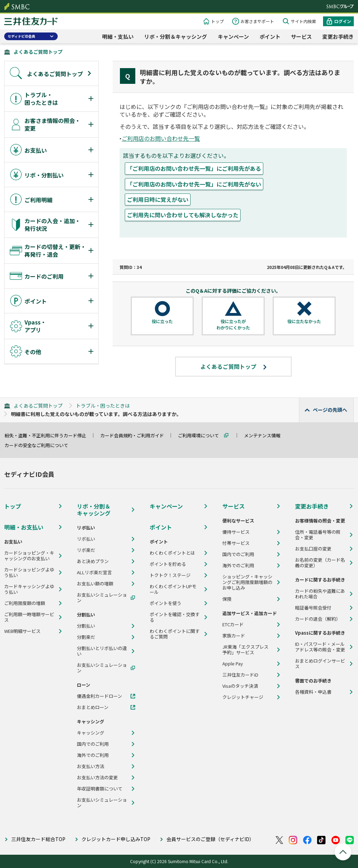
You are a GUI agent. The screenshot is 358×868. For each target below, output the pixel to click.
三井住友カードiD (240, 675)
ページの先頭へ (330, 410)
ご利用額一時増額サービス (29, 617)
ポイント (270, 37)
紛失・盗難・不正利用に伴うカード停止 (49, 435)
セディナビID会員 (22, 36)
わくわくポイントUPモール (173, 589)
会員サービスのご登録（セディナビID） (210, 839)
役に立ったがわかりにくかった (233, 324)
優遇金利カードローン (99, 696)
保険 (227, 599)
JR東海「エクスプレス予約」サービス (245, 650)
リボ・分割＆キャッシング (176, 37)
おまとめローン (93, 707)
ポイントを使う (166, 603)
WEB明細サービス (22, 631)
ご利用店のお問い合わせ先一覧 (161, 138)
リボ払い (86, 539)
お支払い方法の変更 (97, 778)
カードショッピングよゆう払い (29, 572)
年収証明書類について (100, 789)
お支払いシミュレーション (102, 598)
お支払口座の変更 (313, 549)
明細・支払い (118, 37)
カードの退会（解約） (318, 619)
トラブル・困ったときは (103, 406)
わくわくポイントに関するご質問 (175, 634)
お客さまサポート (257, 21)
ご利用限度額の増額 (25, 603)
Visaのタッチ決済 (240, 686)
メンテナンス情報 (265, 435)
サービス (301, 37)
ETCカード (233, 625)
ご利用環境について (202, 435)
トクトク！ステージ (170, 575)
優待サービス (236, 532)
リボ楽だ (86, 550)
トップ (217, 21)
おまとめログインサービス (320, 664)
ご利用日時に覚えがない (158, 199)
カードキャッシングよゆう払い (29, 589)
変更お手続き (338, 37)
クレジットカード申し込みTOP (116, 839)
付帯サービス (236, 543)
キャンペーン (233, 37)
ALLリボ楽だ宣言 (94, 572)
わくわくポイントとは (172, 553)
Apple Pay (233, 664)
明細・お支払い (24, 527)
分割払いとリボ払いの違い (102, 651)
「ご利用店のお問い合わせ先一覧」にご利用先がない (194, 184)
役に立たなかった (304, 321)
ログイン (343, 21)
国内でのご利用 (93, 744)
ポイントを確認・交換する (175, 617)
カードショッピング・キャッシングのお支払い (29, 556)
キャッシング (91, 733)
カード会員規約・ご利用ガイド (135, 435)
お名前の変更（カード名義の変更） (320, 563)
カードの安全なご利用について (40, 445)
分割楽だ (86, 637)
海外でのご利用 (93, 755)
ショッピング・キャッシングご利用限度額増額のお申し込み (247, 582)
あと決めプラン (93, 561)
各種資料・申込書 (313, 692)
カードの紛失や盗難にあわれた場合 (320, 594)
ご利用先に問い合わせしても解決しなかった (183, 215)
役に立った (162, 321)
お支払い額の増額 (95, 584)
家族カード (234, 636)
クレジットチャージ (243, 697)
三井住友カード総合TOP (38, 839)
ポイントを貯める (168, 564)
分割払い (86, 626)
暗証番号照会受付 (313, 608)
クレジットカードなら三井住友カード (31, 22)
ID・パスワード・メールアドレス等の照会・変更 (320, 647)
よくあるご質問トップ (38, 52)
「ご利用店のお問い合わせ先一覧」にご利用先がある (194, 168)
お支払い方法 (91, 766)
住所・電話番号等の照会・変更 (318, 535)
